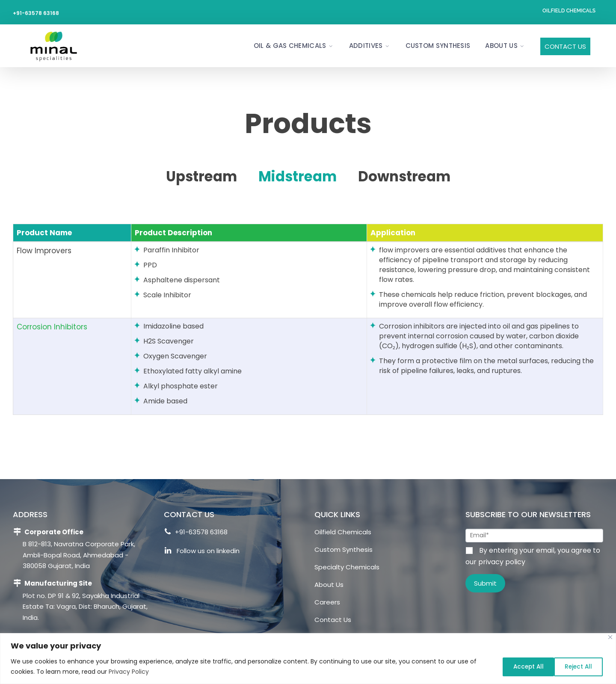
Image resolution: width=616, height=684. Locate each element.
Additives (366, 46)
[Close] (610, 637)
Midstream (297, 176)
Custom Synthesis (438, 46)
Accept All (577, 666)
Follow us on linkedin (202, 552)
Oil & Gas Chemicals (290, 46)
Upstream (195, 176)
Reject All (518, 666)
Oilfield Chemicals (569, 11)
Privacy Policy (129, 672)
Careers (327, 602)
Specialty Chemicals (347, 567)
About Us (501, 46)
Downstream (410, 176)
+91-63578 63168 (36, 13)
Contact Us (565, 46)
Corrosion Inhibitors (52, 327)
